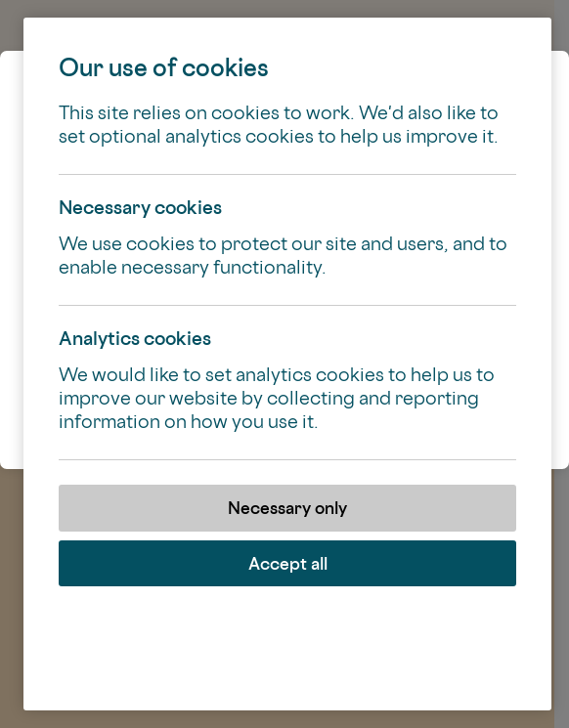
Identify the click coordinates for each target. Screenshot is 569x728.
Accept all (288, 563)
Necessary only (287, 508)
